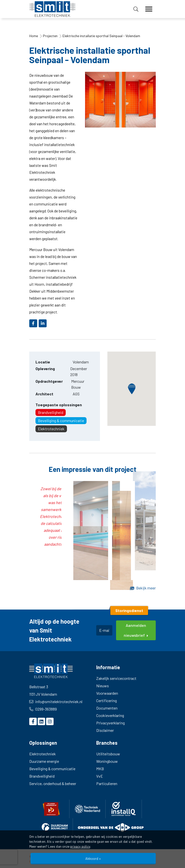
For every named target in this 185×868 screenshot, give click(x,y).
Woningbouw (107, 761)
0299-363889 (43, 709)
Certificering (107, 701)
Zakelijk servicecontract (116, 678)
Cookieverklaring (110, 715)
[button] (132, 389)
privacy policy (80, 846)
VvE (100, 776)
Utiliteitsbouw (108, 754)
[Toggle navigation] (149, 9)
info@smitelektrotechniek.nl (56, 702)
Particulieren (107, 783)
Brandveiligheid (51, 412)
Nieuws (103, 686)
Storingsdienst (129, 610)
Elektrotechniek (51, 429)
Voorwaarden (107, 693)
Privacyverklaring (110, 723)
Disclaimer (105, 730)
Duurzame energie (44, 761)
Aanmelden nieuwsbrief (136, 630)
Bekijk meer (143, 588)
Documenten (107, 708)
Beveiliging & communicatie (61, 421)
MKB (100, 769)
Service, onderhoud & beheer (53, 783)
